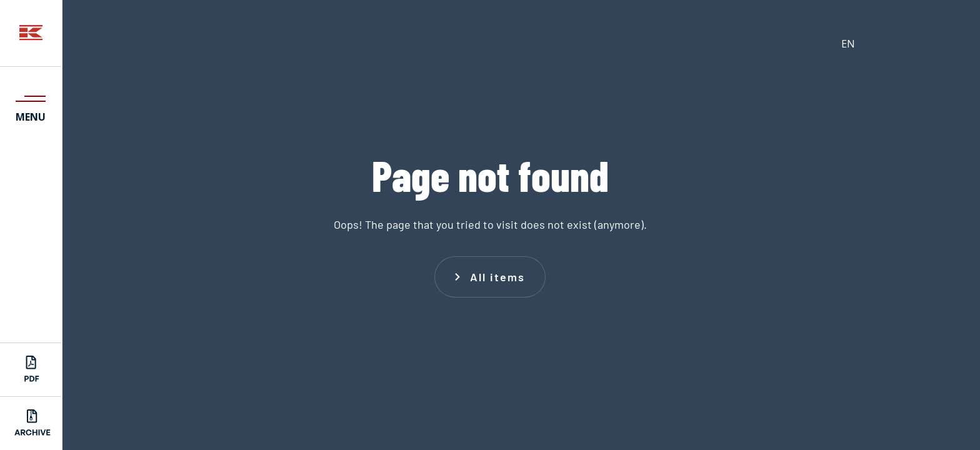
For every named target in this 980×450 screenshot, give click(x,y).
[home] (31, 33)
